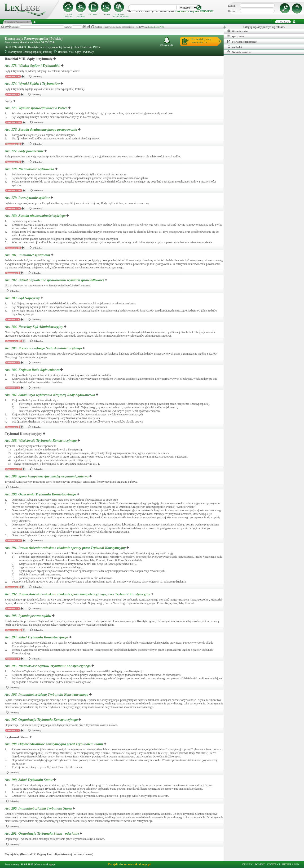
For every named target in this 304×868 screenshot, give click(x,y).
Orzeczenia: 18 (13, 209)
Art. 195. (48, 666)
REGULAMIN (291, 864)
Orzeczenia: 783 (14, 191)
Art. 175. (36, 108)
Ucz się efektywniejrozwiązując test (201, 40)
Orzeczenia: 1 (13, 363)
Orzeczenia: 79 (13, 162)
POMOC (260, 864)
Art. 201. (42, 833)
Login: (232, 6)
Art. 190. (41, 494)
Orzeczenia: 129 (14, 122)
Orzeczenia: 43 (13, 587)
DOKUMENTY (94, 15)
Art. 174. (33, 84)
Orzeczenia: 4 (13, 94)
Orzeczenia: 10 (13, 248)
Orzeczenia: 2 (13, 609)
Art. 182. (55, 280)
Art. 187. (50, 395)
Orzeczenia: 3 (13, 273)
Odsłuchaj (35, 76)
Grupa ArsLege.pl (45, 864)
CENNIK (106, 15)
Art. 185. (44, 348)
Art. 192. (78, 594)
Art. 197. (42, 720)
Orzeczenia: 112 (14, 469)
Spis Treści (236, 36)
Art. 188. (41, 441)
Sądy (9, 101)
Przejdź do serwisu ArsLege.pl (129, 864)
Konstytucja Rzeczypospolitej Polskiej (34, 39)
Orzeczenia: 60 (13, 144)
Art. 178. (30, 169)
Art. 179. (28, 198)
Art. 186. (33, 370)
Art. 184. (34, 327)
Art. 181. (28, 255)
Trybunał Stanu (17, 737)
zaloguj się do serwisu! (194, 11)
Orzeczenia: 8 (13, 427)
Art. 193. (28, 616)
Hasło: (232, 11)
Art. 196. (47, 694)
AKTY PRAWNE (81, 16)
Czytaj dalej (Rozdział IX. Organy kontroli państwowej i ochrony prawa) (49, 854)
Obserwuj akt (167, 42)
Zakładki (235, 47)
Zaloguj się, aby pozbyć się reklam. (264, 27)
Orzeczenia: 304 (14, 630)
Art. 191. (66, 548)
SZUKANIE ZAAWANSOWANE (119, 16)
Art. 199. (29, 780)
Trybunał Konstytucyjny (23, 434)
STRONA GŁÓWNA (68, 16)
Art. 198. (54, 744)
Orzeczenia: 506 (14, 341)
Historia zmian (238, 31)
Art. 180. (36, 216)
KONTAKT (274, 864)
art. (64, 464)
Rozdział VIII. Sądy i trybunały (74, 52)
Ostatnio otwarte (239, 52)
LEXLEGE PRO (156, 27)
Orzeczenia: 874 (14, 541)
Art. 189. (47, 476)
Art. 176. (41, 129)
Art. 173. (33, 66)
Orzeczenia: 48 (13, 76)
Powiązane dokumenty (242, 41)
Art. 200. (39, 808)
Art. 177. (25, 151)
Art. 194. (37, 637)
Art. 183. (23, 298)
